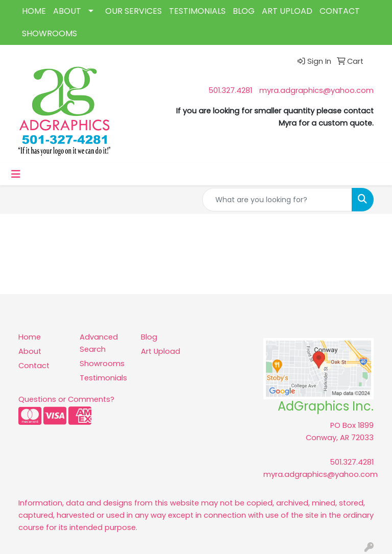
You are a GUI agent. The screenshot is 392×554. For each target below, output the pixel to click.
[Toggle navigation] (16, 174)
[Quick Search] (277, 200)
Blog (149, 337)
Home (30, 337)
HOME (34, 11)
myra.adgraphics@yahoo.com (316, 90)
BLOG (244, 11)
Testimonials (103, 378)
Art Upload (161, 351)
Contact (34, 366)
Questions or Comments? (66, 399)
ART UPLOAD (287, 11)
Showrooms (102, 364)
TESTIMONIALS (197, 11)
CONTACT (340, 11)
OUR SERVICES (133, 11)
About (30, 351)
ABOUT (67, 11)
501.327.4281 (230, 90)
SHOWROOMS (50, 33)
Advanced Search (99, 343)
